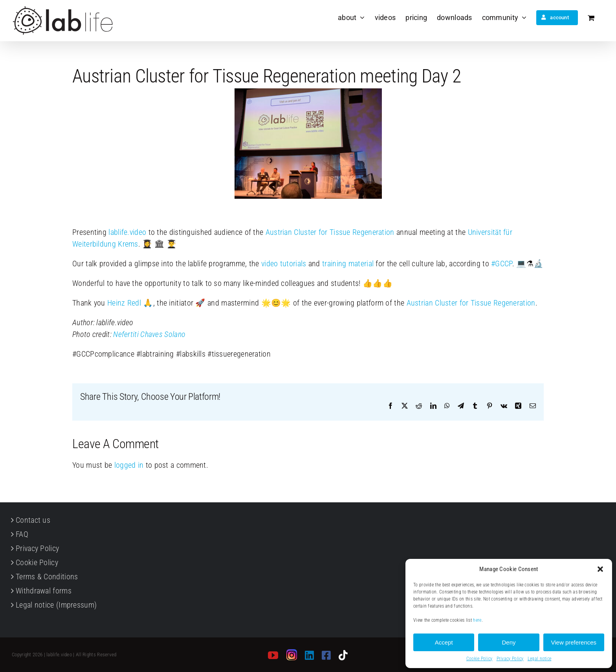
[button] (600, 569)
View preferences (574, 642)
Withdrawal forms (44, 591)
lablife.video (127, 232)
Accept (444, 642)
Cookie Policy (479, 659)
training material (348, 264)
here (477, 620)
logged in (129, 465)
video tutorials (284, 264)
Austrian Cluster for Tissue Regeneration (330, 232)
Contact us (33, 520)
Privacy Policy (510, 659)
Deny (509, 642)
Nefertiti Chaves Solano (149, 334)
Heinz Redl (124, 303)
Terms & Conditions (47, 577)
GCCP (502, 264)
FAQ (22, 534)
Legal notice (540, 659)
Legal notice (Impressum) (56, 605)
